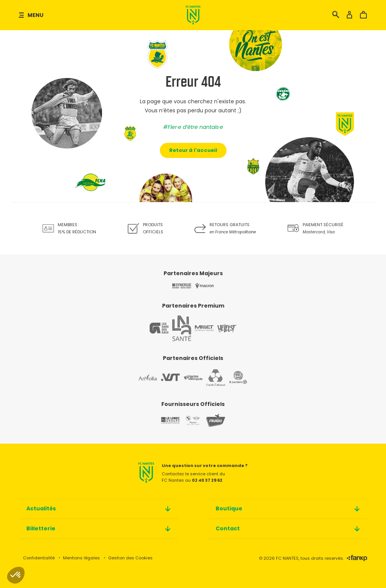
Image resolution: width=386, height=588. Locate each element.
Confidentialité (39, 558)
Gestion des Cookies (130, 558)
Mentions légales (81, 558)
